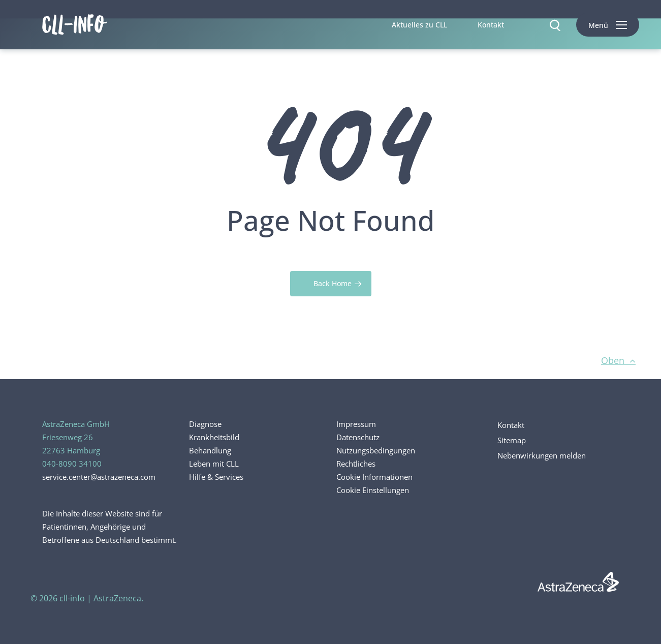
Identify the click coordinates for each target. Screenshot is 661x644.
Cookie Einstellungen (373, 490)
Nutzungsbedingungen (376, 450)
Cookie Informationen (374, 477)
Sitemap (512, 440)
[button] (608, 25)
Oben (618, 360)
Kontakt (511, 425)
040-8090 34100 (72, 464)
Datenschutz (358, 437)
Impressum (356, 424)
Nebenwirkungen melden (542, 455)
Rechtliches (356, 464)
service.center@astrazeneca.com (99, 477)
